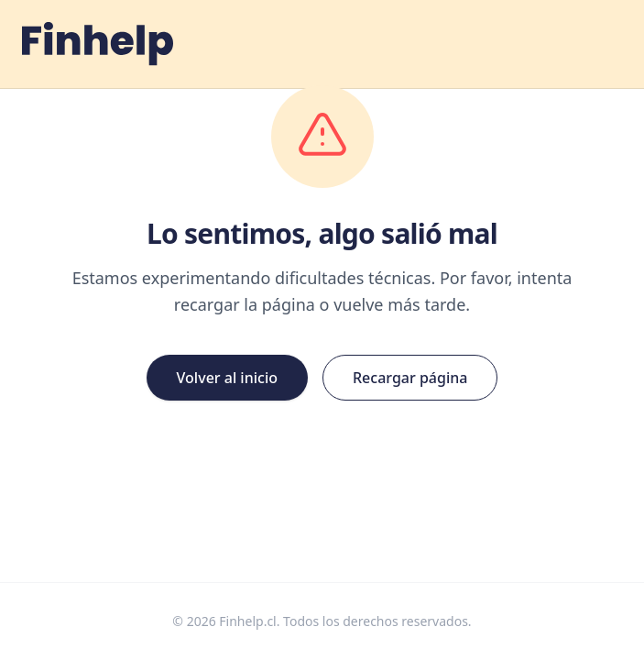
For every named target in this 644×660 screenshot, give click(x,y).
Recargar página (410, 378)
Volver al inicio (227, 378)
